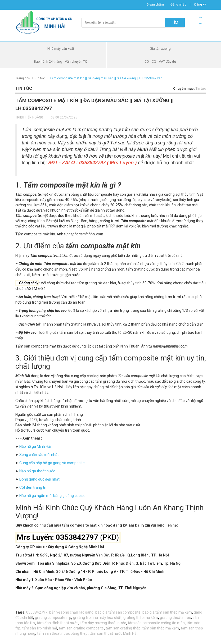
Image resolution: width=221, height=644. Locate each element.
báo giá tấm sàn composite (118, 612)
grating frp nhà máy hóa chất (97, 618)
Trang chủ (23, 78)
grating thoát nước (175, 618)
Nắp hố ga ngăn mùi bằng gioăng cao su (52, 496)
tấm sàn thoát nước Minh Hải (113, 633)
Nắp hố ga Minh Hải (35, 446)
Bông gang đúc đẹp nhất (39, 479)
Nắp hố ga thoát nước (37, 471)
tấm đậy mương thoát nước (103, 623)
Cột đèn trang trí (32, 487)
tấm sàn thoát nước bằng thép (62, 633)
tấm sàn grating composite (81, 628)
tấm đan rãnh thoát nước (58, 623)
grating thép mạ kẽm (141, 618)
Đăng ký (200, 4)
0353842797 (37, 612)
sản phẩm (155, 4)
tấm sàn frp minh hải (40, 628)
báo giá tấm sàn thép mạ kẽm (167, 612)
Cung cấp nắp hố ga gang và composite (52, 463)
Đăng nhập (178, 4)
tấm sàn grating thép (123, 628)
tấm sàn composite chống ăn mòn (156, 623)
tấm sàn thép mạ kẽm (161, 628)
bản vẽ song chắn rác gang (71, 612)
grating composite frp (53, 618)
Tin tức (40, 78)
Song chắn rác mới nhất (39, 455)
